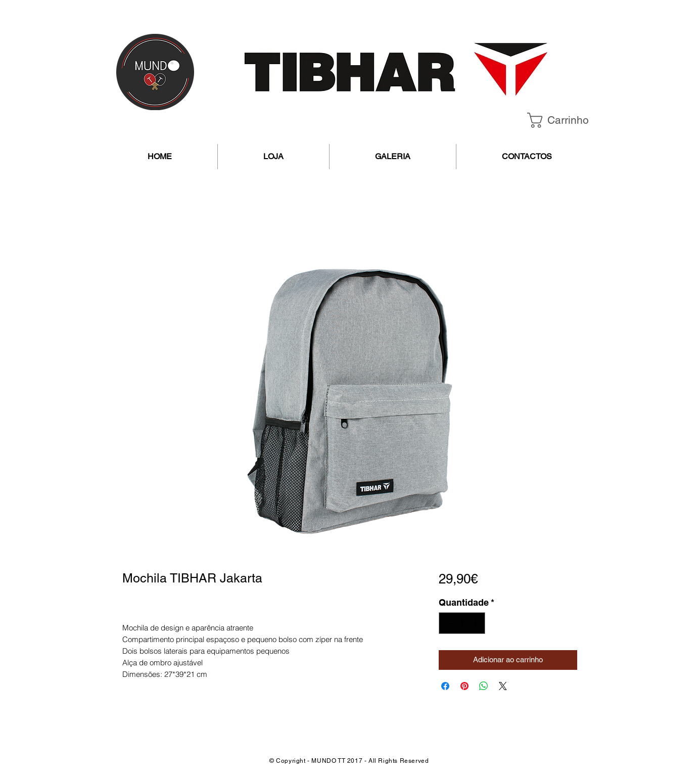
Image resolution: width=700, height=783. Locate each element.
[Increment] (476, 623)
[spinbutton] (462, 623)
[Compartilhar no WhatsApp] (484, 686)
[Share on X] (503, 686)
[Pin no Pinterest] (464, 686)
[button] (566, 120)
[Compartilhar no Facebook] (445, 686)
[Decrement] (448, 623)
